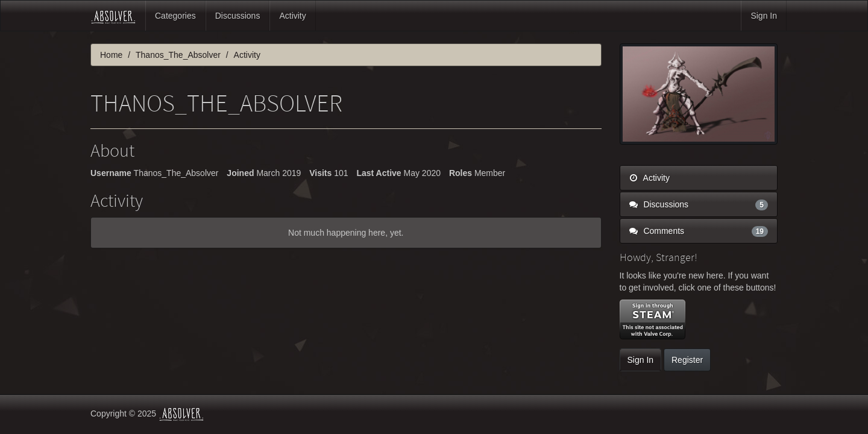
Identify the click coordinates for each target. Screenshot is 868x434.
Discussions (238, 16)
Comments (699, 231)
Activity (292, 16)
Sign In (764, 16)
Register (687, 360)
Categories (175, 16)
